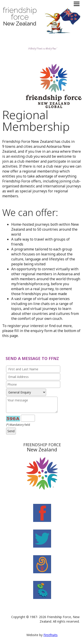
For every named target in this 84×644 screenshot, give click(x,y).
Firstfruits (51, 635)
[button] (78, 4)
